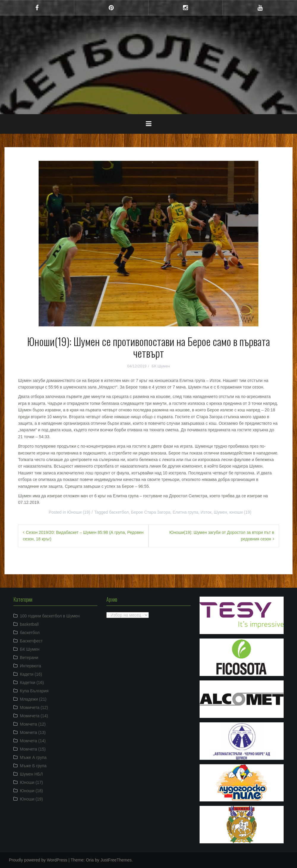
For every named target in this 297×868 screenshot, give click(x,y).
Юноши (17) (31, 782)
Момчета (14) (33, 741)
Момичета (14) (34, 716)
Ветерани (29, 658)
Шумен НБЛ (31, 774)
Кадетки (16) (32, 683)
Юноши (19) (79, 512)
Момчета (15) (33, 749)
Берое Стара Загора (151, 512)
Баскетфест (31, 641)
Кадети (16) (31, 674)
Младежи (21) (33, 699)
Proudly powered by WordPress (38, 860)
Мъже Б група (33, 766)
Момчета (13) (33, 732)
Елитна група (185, 512)
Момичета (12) (34, 707)
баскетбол (119, 512)
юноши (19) (240, 512)
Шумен (221, 512)
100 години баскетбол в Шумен (50, 616)
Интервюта (30, 666)
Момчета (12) (33, 724)
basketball (29, 624)
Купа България (34, 691)
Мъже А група (33, 757)
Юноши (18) (31, 791)
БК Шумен (161, 366)
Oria (90, 860)
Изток (206, 512)
